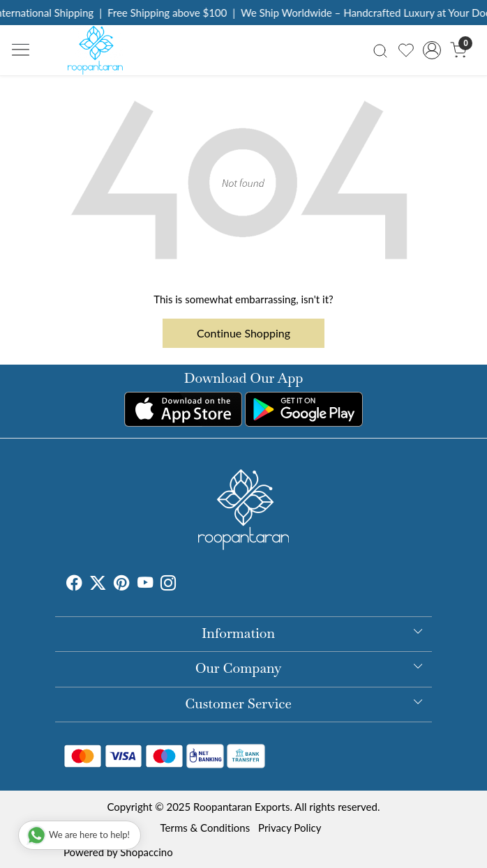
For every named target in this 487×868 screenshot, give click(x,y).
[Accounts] (432, 50)
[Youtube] (145, 584)
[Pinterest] (121, 584)
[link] (380, 50)
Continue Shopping (244, 333)
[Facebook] (74, 584)
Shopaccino (146, 852)
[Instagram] (168, 584)
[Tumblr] (184, 584)
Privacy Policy (290, 828)
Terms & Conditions (205, 828)
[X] (98, 584)
